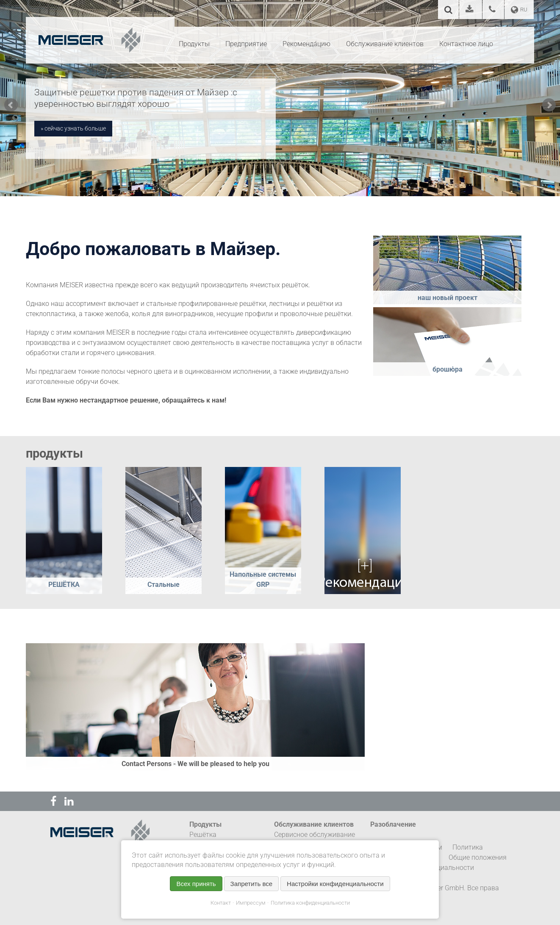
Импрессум (251, 903)
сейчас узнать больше (75, 128)
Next (549, 105)
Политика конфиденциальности (310, 903)
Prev (11, 105)
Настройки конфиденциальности (335, 884)
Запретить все (251, 884)
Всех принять (196, 884)
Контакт (221, 903)
